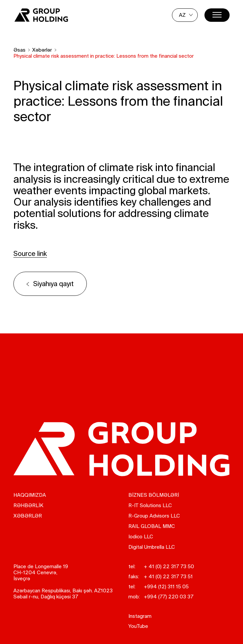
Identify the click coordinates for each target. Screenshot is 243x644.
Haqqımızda (30, 495)
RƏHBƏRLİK (28, 505)
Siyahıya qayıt (53, 284)
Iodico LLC (141, 536)
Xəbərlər (42, 50)
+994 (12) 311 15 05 (166, 586)
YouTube (138, 626)
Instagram (140, 616)
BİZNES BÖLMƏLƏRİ (154, 495)
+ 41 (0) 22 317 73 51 (168, 576)
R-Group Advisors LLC (154, 516)
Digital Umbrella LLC (152, 547)
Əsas (19, 50)
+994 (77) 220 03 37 (169, 597)
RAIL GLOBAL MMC (152, 526)
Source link (30, 253)
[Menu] (217, 15)
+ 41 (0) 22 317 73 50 (169, 566)
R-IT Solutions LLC (150, 505)
